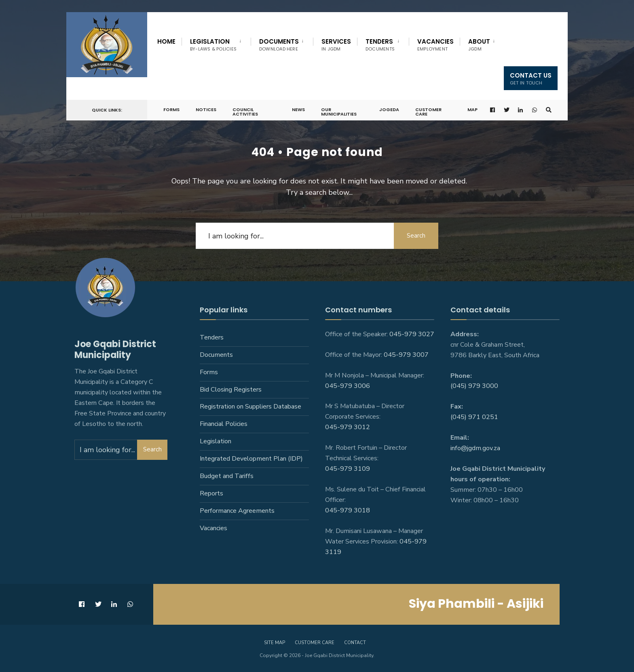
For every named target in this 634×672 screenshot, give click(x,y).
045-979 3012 (348, 427)
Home (166, 41)
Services (336, 45)
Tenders (380, 45)
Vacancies (435, 45)
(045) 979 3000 (474, 386)
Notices (206, 110)
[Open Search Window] (549, 110)
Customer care (315, 643)
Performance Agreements (237, 511)
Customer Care (428, 112)
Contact (355, 643)
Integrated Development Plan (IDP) (251, 459)
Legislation (213, 45)
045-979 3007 (406, 355)
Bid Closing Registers (231, 390)
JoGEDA (389, 110)
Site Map (275, 643)
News (298, 110)
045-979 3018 (348, 510)
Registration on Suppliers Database (250, 407)
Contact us (531, 79)
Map (472, 110)
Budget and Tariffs (227, 476)
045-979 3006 (348, 386)
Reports (211, 493)
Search (416, 236)
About (479, 45)
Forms (171, 110)
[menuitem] (216, 43)
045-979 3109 (348, 469)
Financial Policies (224, 424)
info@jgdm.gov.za (475, 448)
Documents (279, 45)
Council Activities (245, 112)
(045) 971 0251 (474, 417)
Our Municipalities (339, 112)
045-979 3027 (412, 334)
